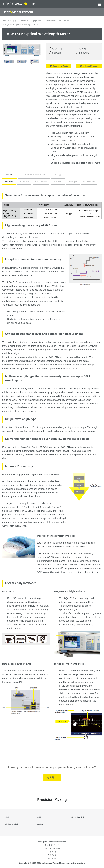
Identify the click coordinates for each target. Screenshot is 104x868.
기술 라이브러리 (77, 817)
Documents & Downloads (34, 175)
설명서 (83, 49)
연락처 (52, 777)
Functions (24, 181)
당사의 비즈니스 (52, 845)
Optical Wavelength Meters (57, 21)
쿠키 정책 (52, 855)
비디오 (58, 175)
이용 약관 (52, 852)
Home (6, 21)
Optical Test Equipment (30, 21)
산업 (7, 817)
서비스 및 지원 (11, 824)
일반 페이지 (58, 49)
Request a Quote (59, 66)
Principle (73, 181)
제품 (14, 21)
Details (9, 175)
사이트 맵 (52, 858)
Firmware (84, 53)
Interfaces (58, 181)
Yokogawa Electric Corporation (52, 842)
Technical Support (89, 66)
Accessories (89, 181)
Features (9, 181)
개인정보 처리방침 (52, 848)
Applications (41, 181)
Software (57, 53)
